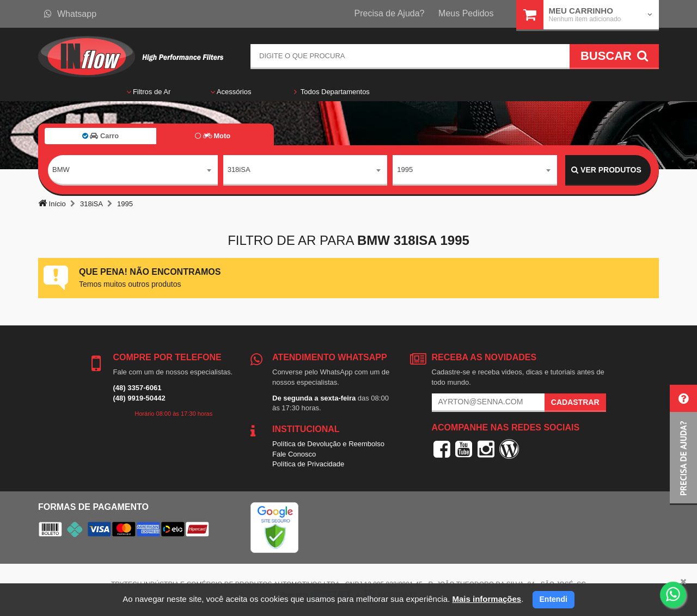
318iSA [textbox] (239, 170)
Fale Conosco (294, 454)
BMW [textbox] (61, 170)
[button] (683, 445)
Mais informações (487, 599)
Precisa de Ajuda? (390, 13)
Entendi (554, 599)
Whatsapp (70, 14)
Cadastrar (575, 402)
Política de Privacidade (308, 464)
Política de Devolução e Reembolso (328, 444)
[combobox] (133, 170)
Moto (213, 136)
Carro (100, 136)
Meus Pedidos (466, 13)
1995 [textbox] (405, 170)
